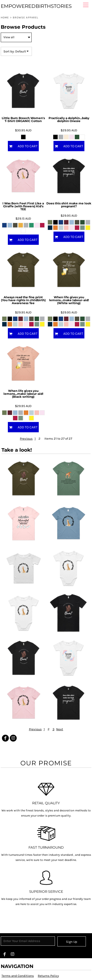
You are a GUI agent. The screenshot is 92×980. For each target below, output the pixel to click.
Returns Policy (48, 976)
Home (5, 18)
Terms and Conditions (18, 976)
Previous (26, 439)
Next (60, 729)
